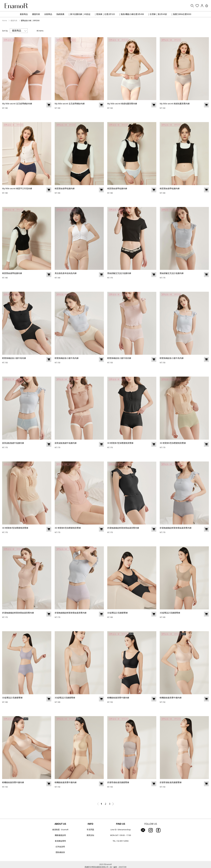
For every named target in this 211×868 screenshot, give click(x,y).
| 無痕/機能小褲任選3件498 (131, 14)
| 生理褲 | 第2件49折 (158, 14)
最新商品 (24, 14)
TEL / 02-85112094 (121, 841)
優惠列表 (36, 14)
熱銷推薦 (60, 14)
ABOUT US (60, 824)
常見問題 (90, 830)
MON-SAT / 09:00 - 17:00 (121, 835)
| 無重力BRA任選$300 (181, 14)
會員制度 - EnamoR (60, 830)
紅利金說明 (60, 847)
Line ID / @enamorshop (121, 830)
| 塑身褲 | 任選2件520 (105, 14)
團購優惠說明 (60, 835)
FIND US (121, 824)
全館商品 (48, 14)
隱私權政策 (60, 852)
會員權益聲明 (60, 841)
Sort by (5, 31)
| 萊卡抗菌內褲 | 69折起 (79, 14)
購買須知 (90, 835)
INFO (90, 824)
